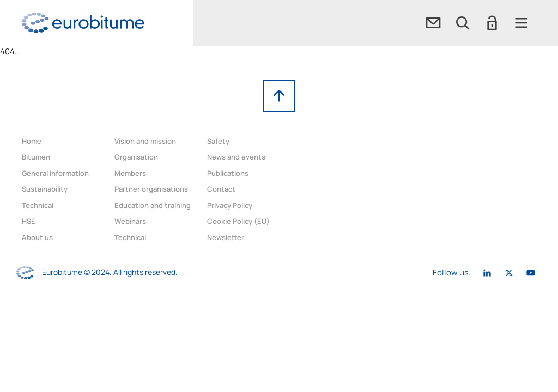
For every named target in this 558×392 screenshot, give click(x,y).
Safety (218, 141)
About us (37, 237)
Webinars (130, 221)
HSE (29, 221)
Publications (228, 173)
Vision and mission (145, 141)
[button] (463, 23)
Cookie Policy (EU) (238, 221)
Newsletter (226, 237)
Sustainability (45, 189)
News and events (236, 157)
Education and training (153, 205)
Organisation (136, 157)
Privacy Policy (230, 205)
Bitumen (36, 157)
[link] (83, 23)
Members (130, 173)
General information (55, 173)
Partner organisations (151, 189)
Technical (38, 205)
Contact (221, 189)
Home (32, 141)
